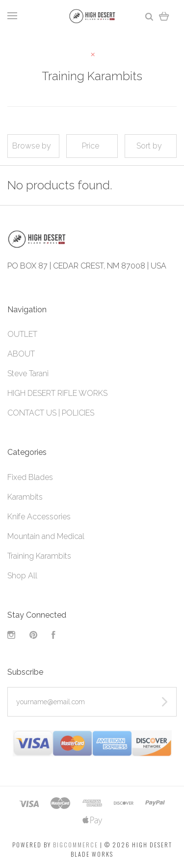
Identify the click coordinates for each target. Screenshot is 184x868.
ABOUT (21, 354)
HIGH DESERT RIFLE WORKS (57, 393)
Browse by (32, 146)
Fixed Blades (30, 477)
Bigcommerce (76, 845)
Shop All (22, 576)
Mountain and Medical (46, 536)
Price (91, 146)
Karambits (25, 497)
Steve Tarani (28, 374)
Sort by (149, 146)
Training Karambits (39, 556)
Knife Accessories (39, 517)
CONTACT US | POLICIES (51, 413)
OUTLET (22, 334)
